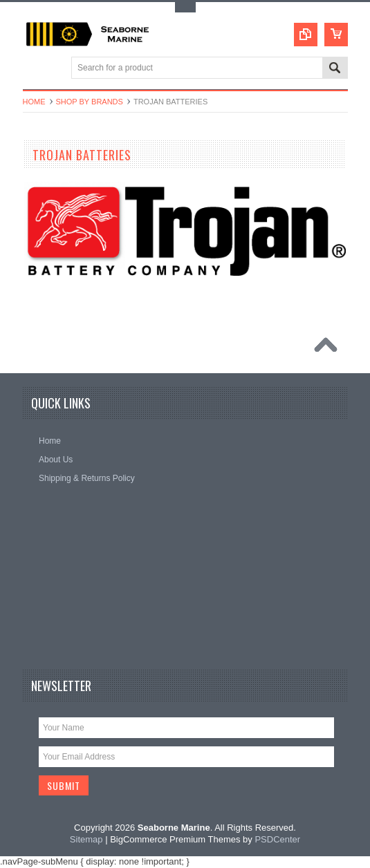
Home (34, 102)
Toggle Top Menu (185, 7)
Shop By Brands (90, 102)
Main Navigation (35, 69)
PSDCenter (277, 839)
